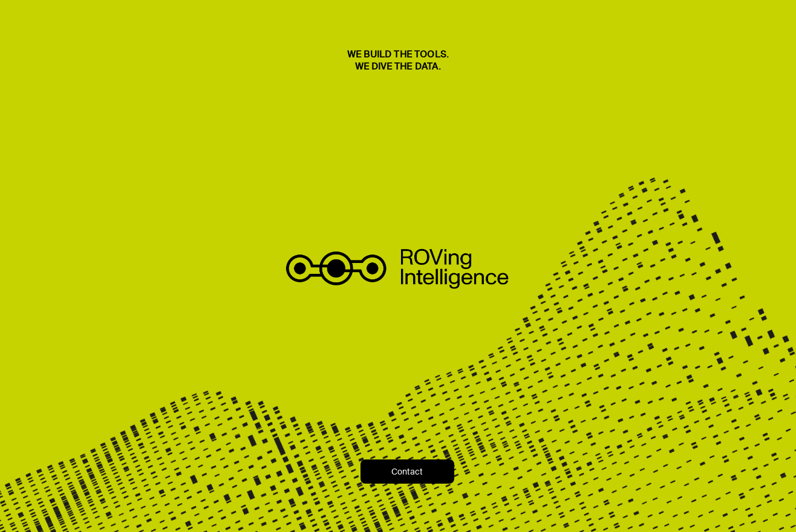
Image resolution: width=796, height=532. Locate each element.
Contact (407, 472)
